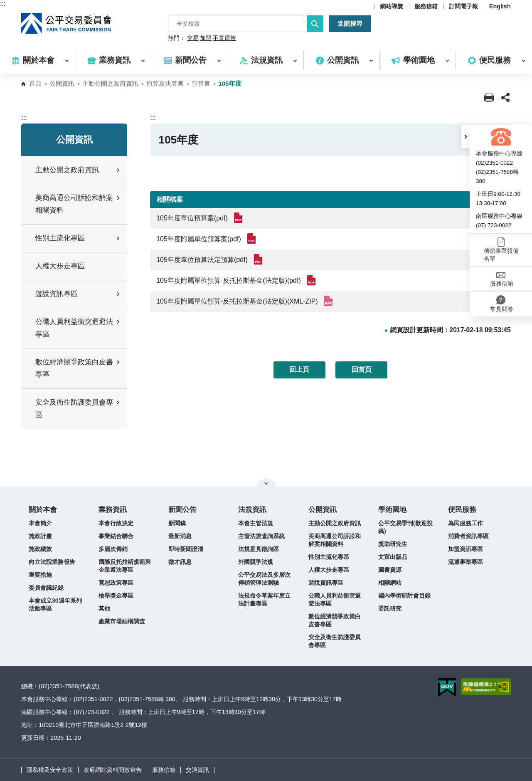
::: (3, 4)
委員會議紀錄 (46, 588)
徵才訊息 (180, 562)
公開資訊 (62, 83)
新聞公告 (182, 510)
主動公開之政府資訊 (110, 83)
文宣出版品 (393, 557)
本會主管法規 (256, 523)
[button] (465, 136)
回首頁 (362, 369)
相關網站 (390, 583)
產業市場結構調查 (122, 621)
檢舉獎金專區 (116, 596)
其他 (104, 608)
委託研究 (390, 608)
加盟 (206, 38)
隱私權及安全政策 (50, 770)
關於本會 (43, 510)
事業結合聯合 (116, 536)
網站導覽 (392, 6)
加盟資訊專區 (465, 549)
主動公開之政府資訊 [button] (78, 170)
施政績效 (40, 549)
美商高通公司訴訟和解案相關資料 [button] (78, 204)
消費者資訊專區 (468, 536)
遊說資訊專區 (326, 583)
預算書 (201, 83)
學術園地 (392, 510)
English (500, 6)
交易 (193, 38)
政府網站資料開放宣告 (113, 770)
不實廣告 (224, 38)
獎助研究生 (393, 544)
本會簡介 (40, 523)
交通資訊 (197, 770)
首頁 (35, 83)
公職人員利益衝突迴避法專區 (335, 599)
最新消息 (180, 536)
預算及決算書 (165, 83)
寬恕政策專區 (116, 583)
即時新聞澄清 (186, 549)
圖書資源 (390, 570)
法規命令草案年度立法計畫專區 (264, 599)
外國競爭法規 (256, 562)
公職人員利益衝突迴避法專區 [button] (78, 328)
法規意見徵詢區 (259, 549)
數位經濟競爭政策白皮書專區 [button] (78, 368)
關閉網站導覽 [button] (266, 483)
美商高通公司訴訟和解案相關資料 (335, 540)
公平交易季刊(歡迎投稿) (405, 527)
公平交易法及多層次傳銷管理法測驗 (264, 579)
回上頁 (299, 369)
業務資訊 (113, 510)
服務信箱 (426, 6)
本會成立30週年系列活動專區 (55, 604)
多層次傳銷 (113, 549)
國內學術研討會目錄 (404, 596)
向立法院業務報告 (52, 562)
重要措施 (40, 575)
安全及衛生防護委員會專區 (335, 641)
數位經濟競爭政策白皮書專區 (335, 620)
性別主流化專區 (329, 557)
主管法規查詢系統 (261, 536)
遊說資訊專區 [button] (78, 294)
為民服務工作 (465, 523)
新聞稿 (177, 523)
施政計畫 (40, 536)
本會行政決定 (116, 523)
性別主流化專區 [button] (78, 238)
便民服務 (462, 510)
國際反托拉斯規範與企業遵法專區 (125, 566)
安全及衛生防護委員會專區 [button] (78, 409)
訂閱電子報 (463, 6)
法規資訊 (252, 510)
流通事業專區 (465, 562)
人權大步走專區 (60, 266)
